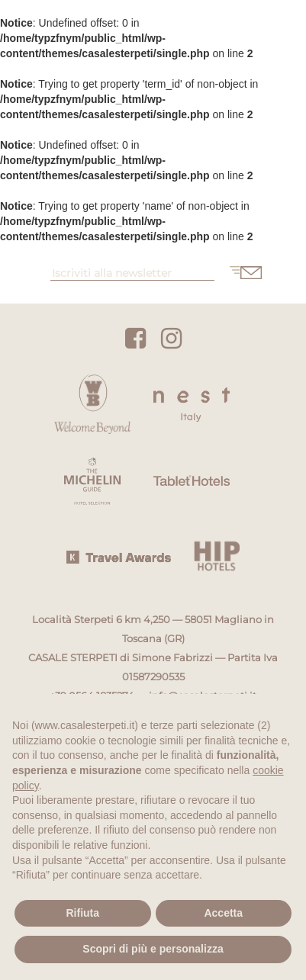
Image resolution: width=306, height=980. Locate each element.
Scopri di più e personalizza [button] (153, 949)
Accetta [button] (223, 913)
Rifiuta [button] (82, 913)
